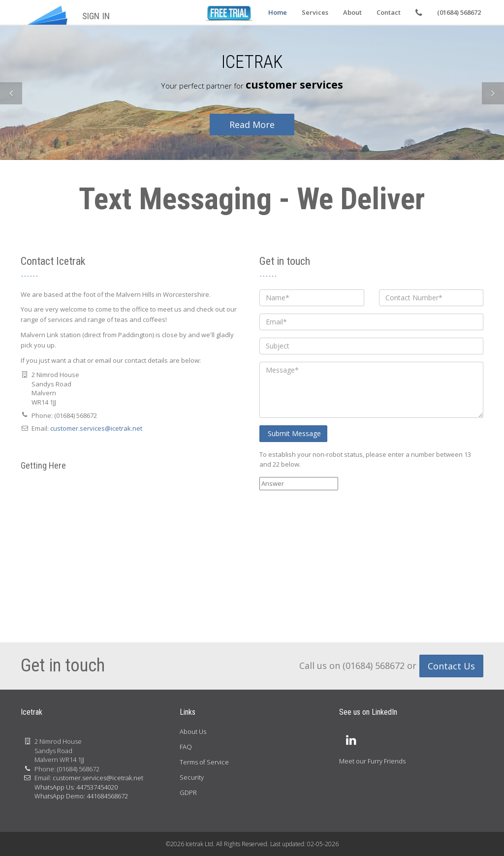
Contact (389, 12)
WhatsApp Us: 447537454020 (76, 787)
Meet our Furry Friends (372, 761)
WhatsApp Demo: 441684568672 (81, 796)
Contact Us (451, 666)
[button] (11, 93)
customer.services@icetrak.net (96, 428)
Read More (252, 125)
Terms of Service (204, 762)
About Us (193, 731)
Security (192, 777)
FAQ (186, 747)
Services (315, 12)
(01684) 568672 (459, 12)
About (352, 12)
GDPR (188, 793)
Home (278, 12)
